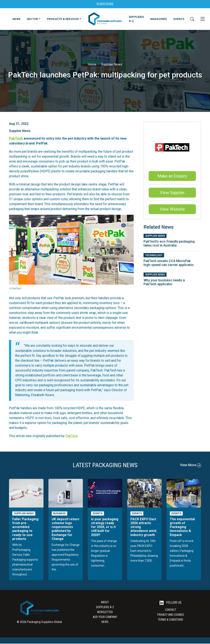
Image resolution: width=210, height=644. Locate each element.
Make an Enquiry (172, 176)
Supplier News (112, 64)
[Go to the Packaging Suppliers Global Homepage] (105, 19)
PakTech (16, 138)
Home (92, 64)
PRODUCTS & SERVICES (63, 19)
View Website (172, 209)
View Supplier (172, 193)
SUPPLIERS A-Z (136, 19)
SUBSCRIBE (105, 4)
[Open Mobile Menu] (203, 19)
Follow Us (171, 603)
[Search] (192, 19)
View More (191, 465)
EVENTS (179, 19)
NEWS (16, 19)
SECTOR (32, 19)
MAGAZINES (159, 19)
